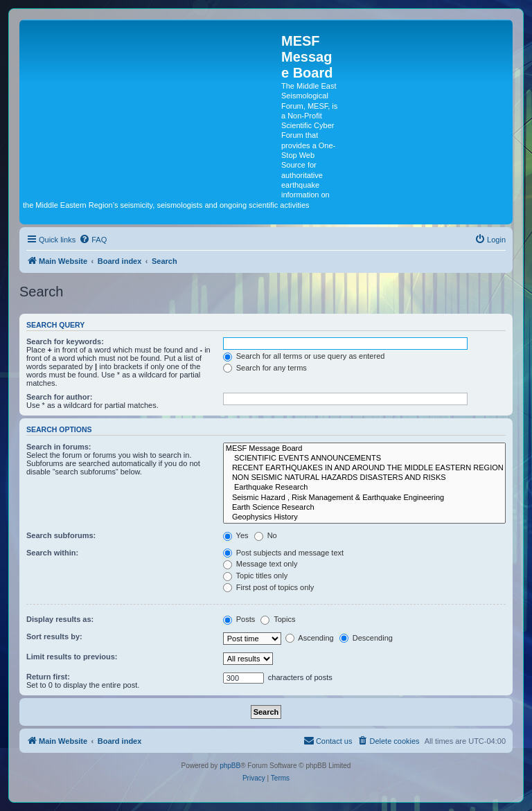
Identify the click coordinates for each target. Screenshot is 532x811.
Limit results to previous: (72, 657)
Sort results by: (54, 636)
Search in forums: (59, 447)
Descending (366, 638)
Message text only (260, 564)
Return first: (48, 677)
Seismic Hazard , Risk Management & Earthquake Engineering (364, 498)
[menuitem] (93, 240)
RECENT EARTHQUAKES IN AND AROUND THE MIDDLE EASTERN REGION (364, 468)
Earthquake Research (364, 488)
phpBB (230, 766)
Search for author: (59, 397)
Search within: (52, 553)
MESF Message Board (364, 449)
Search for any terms (265, 368)
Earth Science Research (364, 508)
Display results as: (60, 619)
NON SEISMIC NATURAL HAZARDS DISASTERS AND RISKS (364, 478)
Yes (236, 535)
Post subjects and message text (283, 553)
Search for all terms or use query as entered (304, 356)
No (266, 535)
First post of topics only (269, 587)
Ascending (310, 638)
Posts (239, 619)
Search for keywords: (65, 341)
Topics (278, 619)
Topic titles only (255, 576)
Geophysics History (364, 517)
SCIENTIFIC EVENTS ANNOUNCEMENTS (364, 458)
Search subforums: (61, 535)
